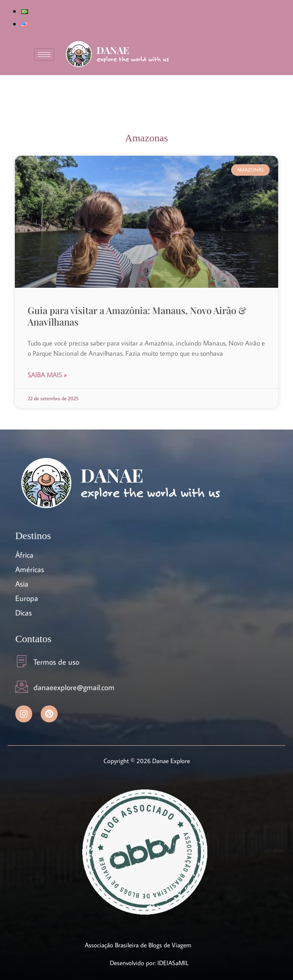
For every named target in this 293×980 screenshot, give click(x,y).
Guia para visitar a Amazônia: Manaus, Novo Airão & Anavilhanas (137, 316)
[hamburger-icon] (44, 55)
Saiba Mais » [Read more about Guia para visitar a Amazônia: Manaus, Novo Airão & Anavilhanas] (47, 375)
